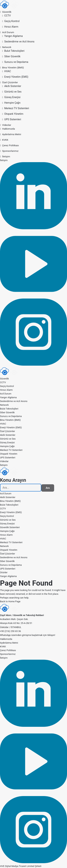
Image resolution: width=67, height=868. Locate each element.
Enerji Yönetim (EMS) (16, 77)
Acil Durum (8, 32)
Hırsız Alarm (11, 27)
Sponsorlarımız (10, 151)
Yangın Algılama (13, 36)
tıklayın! (51, 635)
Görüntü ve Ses (13, 92)
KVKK (5, 140)
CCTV (8, 16)
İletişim (6, 156)
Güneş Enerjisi (12, 97)
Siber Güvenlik (12, 56)
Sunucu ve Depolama (16, 62)
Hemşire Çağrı (12, 103)
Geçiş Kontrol (12, 21)
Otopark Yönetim (14, 114)
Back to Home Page (10, 601)
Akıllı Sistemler (13, 86)
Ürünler (4, 572)
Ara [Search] (48, 488)
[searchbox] (21, 488)
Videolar (7, 125)
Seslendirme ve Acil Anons (19, 42)
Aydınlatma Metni (12, 134)
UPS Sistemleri (13, 119)
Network (7, 47)
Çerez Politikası (10, 145)
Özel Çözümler (10, 82)
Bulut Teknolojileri (14, 51)
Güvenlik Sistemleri (10, 527)
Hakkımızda (8, 129)
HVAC (8, 71)
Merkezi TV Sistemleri (17, 108)
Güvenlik (7, 12)
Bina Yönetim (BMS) (13, 67)
